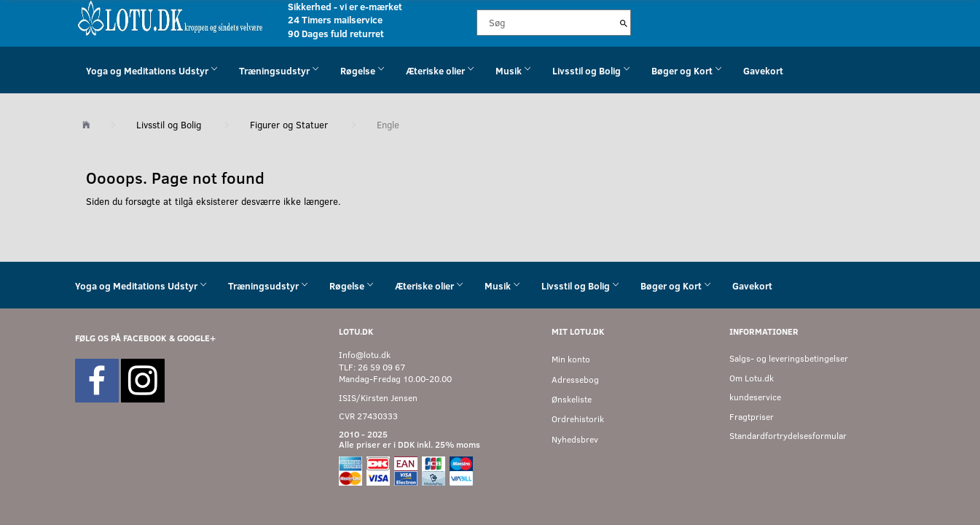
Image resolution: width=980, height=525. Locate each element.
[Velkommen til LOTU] (171, 17)
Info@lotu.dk (365, 355)
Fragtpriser (752, 417)
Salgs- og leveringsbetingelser (789, 358)
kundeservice (755, 397)
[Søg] (624, 23)
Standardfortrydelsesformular (788, 436)
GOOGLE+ (196, 338)
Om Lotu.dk (752, 378)
